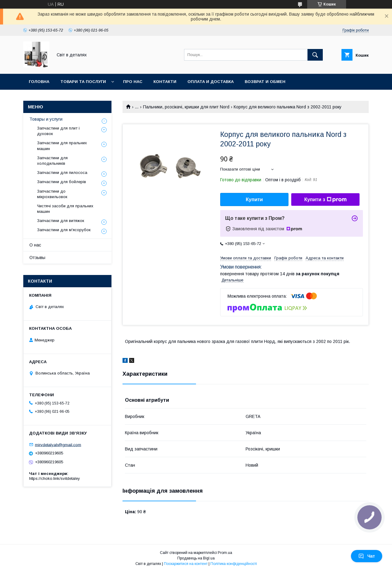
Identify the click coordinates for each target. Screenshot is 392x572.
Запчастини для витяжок (61, 221)
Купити (254, 199)
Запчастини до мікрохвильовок (52, 194)
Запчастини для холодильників (52, 161)
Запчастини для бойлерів (62, 182)
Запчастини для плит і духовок (58, 131)
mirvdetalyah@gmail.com (58, 444)
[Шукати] (315, 55)
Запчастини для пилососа (62, 173)
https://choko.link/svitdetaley (55, 478)
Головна (39, 82)
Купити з (325, 200)
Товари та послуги (83, 82)
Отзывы (37, 258)
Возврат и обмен (265, 82)
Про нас (133, 82)
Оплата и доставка (211, 82)
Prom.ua (225, 553)
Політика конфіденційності (234, 564)
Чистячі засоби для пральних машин (65, 209)
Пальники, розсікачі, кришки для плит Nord (186, 107)
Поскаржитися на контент (186, 564)
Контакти (165, 82)
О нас (35, 245)
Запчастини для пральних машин (62, 146)
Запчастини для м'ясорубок (64, 230)
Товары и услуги (46, 119)
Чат (367, 556)
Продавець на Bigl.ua (196, 558)
